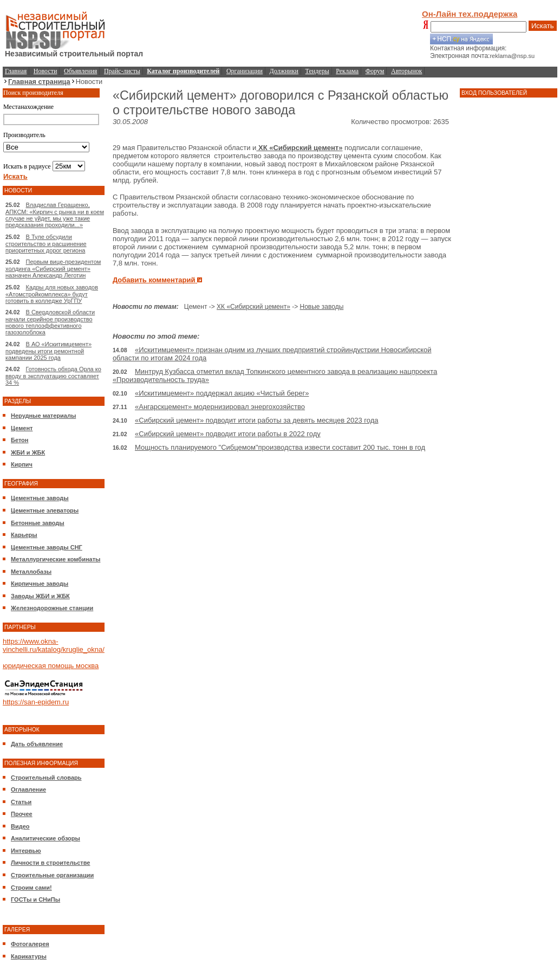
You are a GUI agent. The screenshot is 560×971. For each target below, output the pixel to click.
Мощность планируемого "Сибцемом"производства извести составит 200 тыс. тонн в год (280, 447)
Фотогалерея (30, 944)
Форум (375, 71)
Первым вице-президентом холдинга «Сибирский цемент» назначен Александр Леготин (53, 268)
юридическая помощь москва (51, 666)
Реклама (347, 71)
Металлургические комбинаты (56, 559)
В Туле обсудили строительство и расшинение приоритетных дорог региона (46, 244)
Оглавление (28, 789)
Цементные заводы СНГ (47, 547)
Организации (245, 71)
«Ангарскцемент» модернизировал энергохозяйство (220, 407)
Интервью (26, 851)
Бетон (19, 440)
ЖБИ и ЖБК (28, 452)
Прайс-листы (122, 71)
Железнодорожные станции (52, 608)
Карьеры (24, 535)
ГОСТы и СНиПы (35, 899)
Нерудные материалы (43, 416)
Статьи (21, 802)
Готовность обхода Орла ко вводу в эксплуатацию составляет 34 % (53, 376)
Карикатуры (29, 956)
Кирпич (22, 464)
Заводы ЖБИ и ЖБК (40, 596)
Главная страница (39, 82)
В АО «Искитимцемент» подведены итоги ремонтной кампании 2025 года (48, 351)
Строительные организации (52, 875)
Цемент (22, 428)
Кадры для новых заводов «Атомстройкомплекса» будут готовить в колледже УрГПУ (52, 294)
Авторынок (406, 71)
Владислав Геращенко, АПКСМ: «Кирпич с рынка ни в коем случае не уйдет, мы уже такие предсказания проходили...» (55, 215)
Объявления (80, 71)
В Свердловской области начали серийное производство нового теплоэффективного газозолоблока (50, 322)
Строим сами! (31, 888)
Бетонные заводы (38, 523)
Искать (543, 26)
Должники (284, 71)
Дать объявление (37, 744)
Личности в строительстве (50, 863)
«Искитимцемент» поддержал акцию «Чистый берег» (222, 393)
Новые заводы (321, 307)
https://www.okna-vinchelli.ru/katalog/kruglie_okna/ (54, 645)
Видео (20, 826)
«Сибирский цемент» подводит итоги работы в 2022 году (228, 434)
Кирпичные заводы (40, 584)
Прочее (22, 814)
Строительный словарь (46, 778)
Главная (16, 71)
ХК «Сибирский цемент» (299, 148)
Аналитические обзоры (45, 838)
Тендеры (317, 71)
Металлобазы (31, 572)
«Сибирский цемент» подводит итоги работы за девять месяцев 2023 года (256, 420)
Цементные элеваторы (45, 510)
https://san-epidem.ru (36, 702)
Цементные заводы (40, 498)
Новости (45, 71)
